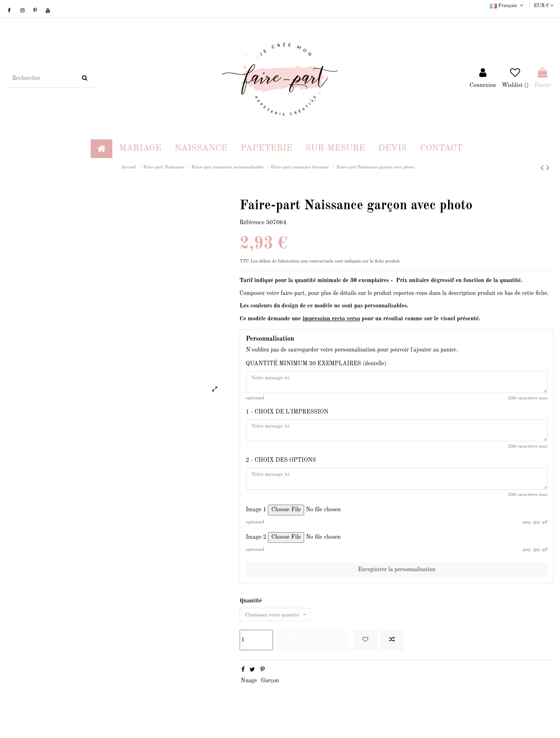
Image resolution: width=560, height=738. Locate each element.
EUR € (544, 6)
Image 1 (256, 520)
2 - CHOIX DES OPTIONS (281, 467)
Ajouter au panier (313, 651)
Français (507, 6)
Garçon (270, 692)
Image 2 (256, 547)
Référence (252, 223)
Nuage (249, 692)
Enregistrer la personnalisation (396, 579)
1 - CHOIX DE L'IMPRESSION (287, 415)
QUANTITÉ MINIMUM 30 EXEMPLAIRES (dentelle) (316, 364)
